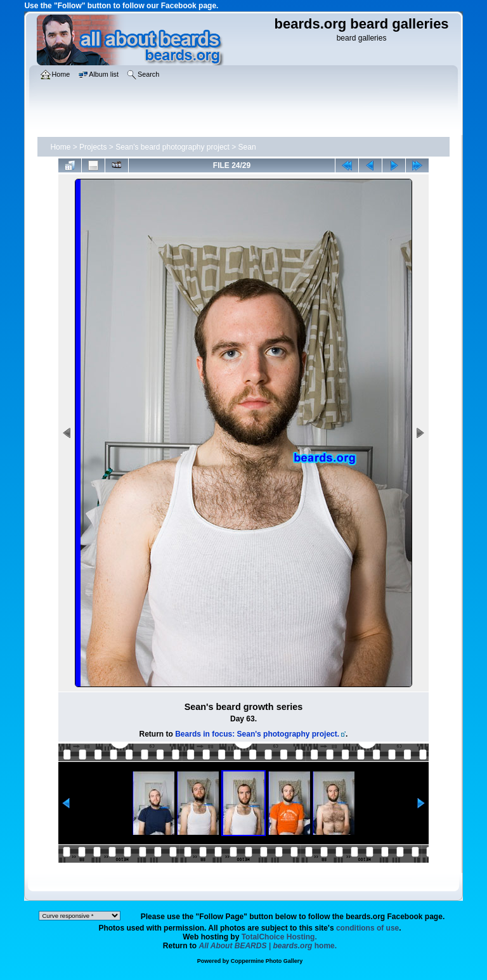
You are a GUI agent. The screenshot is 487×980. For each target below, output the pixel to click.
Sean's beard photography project (172, 147)
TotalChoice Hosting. (279, 937)
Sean (247, 147)
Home (60, 147)
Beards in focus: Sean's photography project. (257, 734)
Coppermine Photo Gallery (267, 961)
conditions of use (367, 928)
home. (268, 946)
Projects (93, 147)
